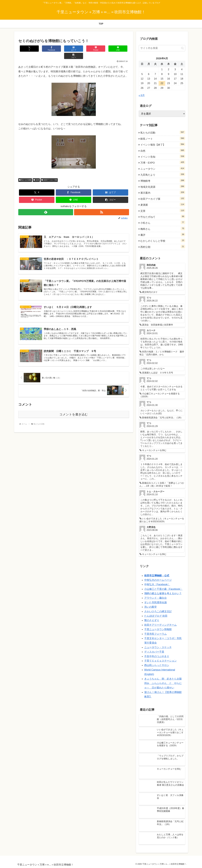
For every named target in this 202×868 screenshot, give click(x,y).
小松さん (163, 222)
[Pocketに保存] (83, 49)
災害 (163, 211)
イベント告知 (163, 156)
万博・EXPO (163, 162)
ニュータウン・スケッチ (158, 647)
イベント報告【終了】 (163, 144)
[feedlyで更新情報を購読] (46, 205)
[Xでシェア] (27, 49)
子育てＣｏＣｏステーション (160, 661)
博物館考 (163, 180)
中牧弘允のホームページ (158, 580)
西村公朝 (163, 247)
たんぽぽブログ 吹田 (156, 616)
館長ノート (163, 138)
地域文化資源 (163, 186)
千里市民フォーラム (155, 634)
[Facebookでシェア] (46, 49)
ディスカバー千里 (154, 652)
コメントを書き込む (74, 407)
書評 (163, 235)
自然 (36, 173)
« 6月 (142, 95)
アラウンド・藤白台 (155, 598)
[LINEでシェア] (101, 49)
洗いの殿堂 (150, 607)
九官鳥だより (163, 174)
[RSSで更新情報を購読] (102, 205)
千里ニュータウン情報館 (158, 629)
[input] (162, 48)
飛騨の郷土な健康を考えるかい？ (163, 593)
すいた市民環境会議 (155, 602)
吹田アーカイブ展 (49, 173)
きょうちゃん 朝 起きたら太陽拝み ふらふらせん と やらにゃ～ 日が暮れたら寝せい (163, 683)
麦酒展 (163, 204)
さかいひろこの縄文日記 (158, 611)
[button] (120, 49)
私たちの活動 (25, 173)
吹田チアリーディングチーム (160, 625)
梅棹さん (163, 229)
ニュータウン (163, 168)
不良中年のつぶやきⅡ (157, 656)
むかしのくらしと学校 (163, 240)
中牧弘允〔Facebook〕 (157, 584)
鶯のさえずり (152, 620)
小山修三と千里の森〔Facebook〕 (163, 589)
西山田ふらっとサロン (157, 665)
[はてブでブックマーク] (64, 49)
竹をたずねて (163, 217)
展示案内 (163, 192)
